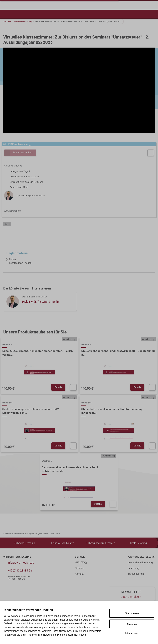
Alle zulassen (132, 613)
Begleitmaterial (80, 253)
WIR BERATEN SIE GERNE (17, 557)
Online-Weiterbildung (23, 21)
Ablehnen (132, 624)
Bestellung (133, 568)
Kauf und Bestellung (141, 557)
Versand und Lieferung (140, 562)
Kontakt (79, 574)
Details (58, 387)
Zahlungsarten (136, 574)
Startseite (7, 21)
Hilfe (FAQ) (81, 562)
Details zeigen (132, 633)
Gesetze (79, 568)
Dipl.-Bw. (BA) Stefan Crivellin (31, 196)
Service (80, 557)
